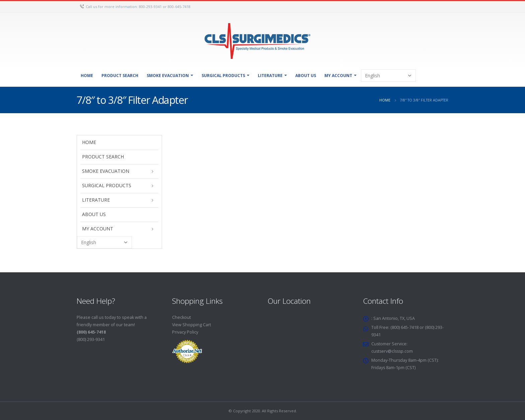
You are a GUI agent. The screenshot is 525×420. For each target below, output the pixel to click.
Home (87, 76)
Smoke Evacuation (168, 76)
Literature (270, 76)
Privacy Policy (185, 332)
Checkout (181, 317)
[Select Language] (388, 76)
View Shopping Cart (192, 325)
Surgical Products (223, 76)
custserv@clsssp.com (393, 351)
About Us (306, 76)
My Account (338, 76)
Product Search (120, 76)
